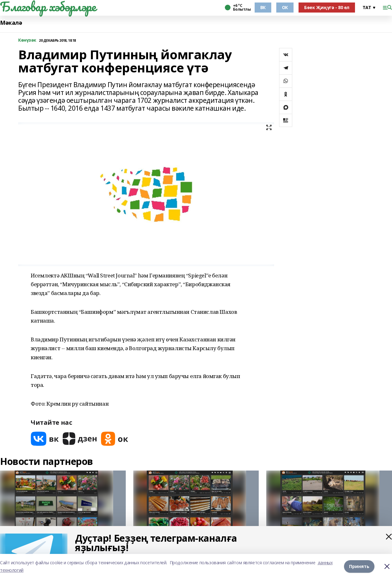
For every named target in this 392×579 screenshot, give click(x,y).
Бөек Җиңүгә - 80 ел (327, 7)
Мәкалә (11, 23)
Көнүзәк (27, 40)
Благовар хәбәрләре (48, 7)
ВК (263, 7)
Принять (359, 566)
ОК (285, 7)
